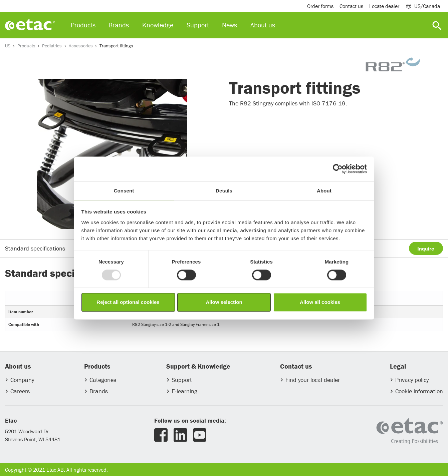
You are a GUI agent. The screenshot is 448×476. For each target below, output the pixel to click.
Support (182, 380)
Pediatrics (52, 46)
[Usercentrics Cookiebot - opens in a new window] (338, 169)
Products (26, 46)
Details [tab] (224, 191)
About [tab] (324, 191)
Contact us (351, 6)
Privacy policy (412, 380)
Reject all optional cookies (128, 302)
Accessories (81, 46)
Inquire (426, 249)
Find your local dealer (313, 380)
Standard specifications (35, 248)
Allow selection (224, 302)
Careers (20, 391)
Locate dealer (384, 6)
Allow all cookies (320, 302)
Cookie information (419, 391)
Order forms (320, 6)
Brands (99, 391)
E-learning (184, 391)
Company (22, 380)
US (8, 46)
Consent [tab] (124, 191)
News (230, 25)
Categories (103, 380)
